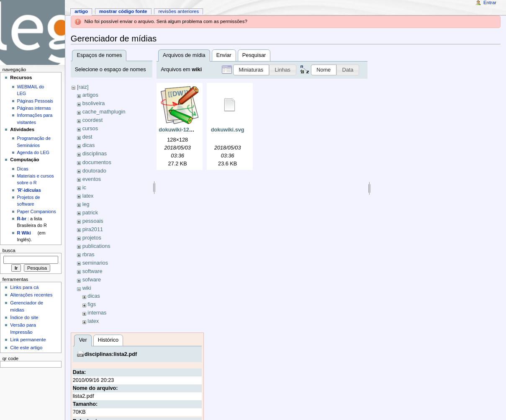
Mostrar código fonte (123, 11)
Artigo (81, 11)
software (92, 271)
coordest (93, 120)
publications (96, 246)
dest (87, 137)
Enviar (224, 55)
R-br (22, 219)
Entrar (490, 3)
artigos (90, 95)
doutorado (94, 171)
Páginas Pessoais (35, 101)
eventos (92, 179)
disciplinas (95, 154)
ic (84, 188)
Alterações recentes (31, 295)
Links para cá (24, 287)
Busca (9, 250)
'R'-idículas (29, 190)
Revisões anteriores (179, 11)
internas (97, 313)
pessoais (93, 221)
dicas (89, 145)
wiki (87, 288)
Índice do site (24, 317)
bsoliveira (94, 103)
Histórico (108, 340)
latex (88, 196)
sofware (92, 280)
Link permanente (28, 340)
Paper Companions (37, 211)
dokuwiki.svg (228, 130)
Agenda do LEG (33, 152)
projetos (92, 238)
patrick (90, 213)
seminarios (95, 263)
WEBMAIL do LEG (31, 90)
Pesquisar (254, 55)
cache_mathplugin (104, 112)
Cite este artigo (26, 348)
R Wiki (24, 233)
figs (92, 304)
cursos (90, 129)
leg (86, 204)
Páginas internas (34, 108)
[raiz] (83, 87)
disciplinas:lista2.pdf (111, 354)
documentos (97, 162)
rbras (89, 255)
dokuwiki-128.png (181, 130)
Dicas (23, 169)
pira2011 (93, 229)
